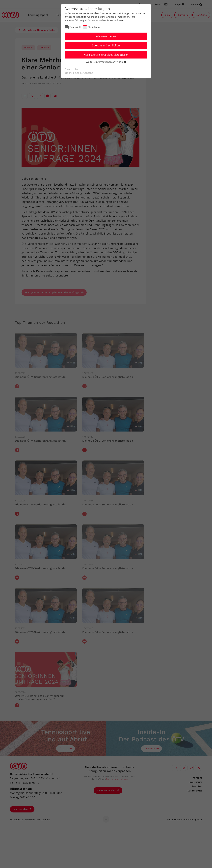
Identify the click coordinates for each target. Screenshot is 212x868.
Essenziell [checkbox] (75, 27)
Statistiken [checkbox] (94, 27)
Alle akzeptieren (106, 36)
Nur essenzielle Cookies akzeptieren (106, 55)
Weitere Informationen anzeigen (106, 62)
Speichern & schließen (106, 45)
